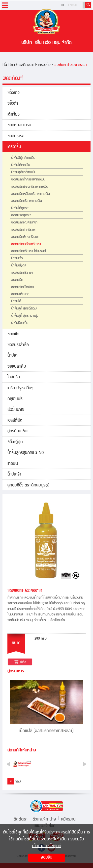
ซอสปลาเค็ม (17, 367)
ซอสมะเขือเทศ (20, 294)
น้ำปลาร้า (14, 475)
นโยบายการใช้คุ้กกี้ (47, 846)
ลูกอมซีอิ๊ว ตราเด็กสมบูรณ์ (28, 486)
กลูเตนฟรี (15, 399)
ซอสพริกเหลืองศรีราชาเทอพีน (31, 194)
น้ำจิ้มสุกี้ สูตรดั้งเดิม (24, 309)
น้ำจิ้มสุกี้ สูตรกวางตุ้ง (25, 316)
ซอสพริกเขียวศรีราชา (25, 237)
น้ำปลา (13, 356)
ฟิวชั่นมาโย (16, 410)
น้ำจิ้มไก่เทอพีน (21, 165)
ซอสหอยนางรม (19, 125)
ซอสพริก (17, 280)
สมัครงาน (68, 819)
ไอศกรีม (14, 377)
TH (62, 5)
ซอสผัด (13, 334)
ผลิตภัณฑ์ (26, 65)
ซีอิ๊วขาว (14, 93)
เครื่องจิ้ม (44, 65)
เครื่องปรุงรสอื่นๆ (20, 388)
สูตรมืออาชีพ (17, 431)
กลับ (14, 781)
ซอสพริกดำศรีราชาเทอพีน (28, 180)
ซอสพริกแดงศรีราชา (24, 223)
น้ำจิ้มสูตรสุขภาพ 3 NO (26, 453)
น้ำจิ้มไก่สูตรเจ (20, 208)
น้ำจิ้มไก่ (16, 302)
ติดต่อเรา (21, 819)
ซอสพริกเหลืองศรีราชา (71, 65)
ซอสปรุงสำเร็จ (18, 345)
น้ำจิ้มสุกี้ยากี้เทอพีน (24, 173)
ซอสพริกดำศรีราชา (24, 230)
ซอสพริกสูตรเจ (21, 216)
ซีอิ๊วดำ (13, 104)
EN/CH (73, 5)
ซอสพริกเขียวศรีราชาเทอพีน (30, 187)
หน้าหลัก (9, 65)
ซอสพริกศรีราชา (22, 273)
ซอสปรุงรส (16, 136)
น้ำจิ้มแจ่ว (17, 259)
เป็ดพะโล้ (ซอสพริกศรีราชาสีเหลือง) (46, 731)
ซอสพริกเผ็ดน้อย (23, 287)
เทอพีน (13, 464)
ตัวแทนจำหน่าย (44, 819)
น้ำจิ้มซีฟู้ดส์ (19, 266)
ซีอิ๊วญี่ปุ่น (15, 442)
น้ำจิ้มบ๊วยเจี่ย (20, 323)
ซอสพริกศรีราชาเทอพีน (27, 201)
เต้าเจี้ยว (14, 115)
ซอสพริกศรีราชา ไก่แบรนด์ (29, 251)
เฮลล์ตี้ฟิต (15, 421)
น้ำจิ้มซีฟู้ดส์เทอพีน (23, 158)
